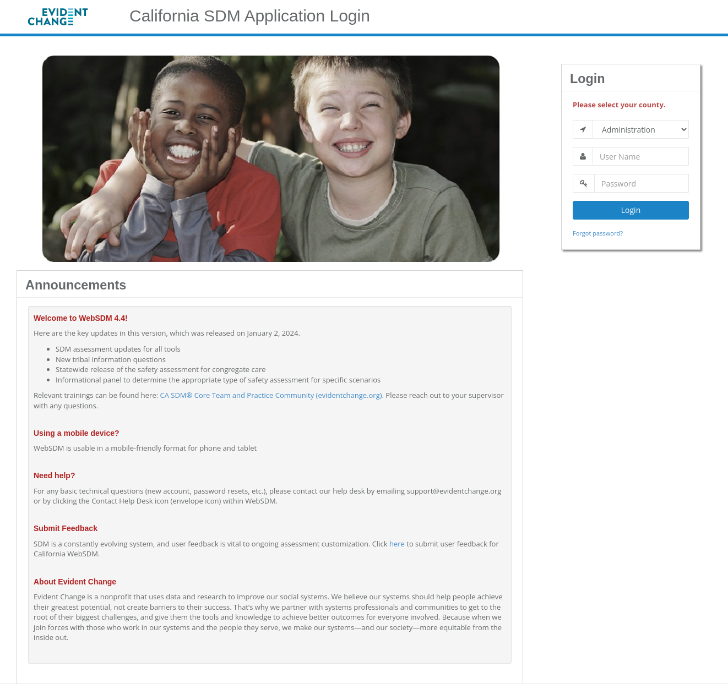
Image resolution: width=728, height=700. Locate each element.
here (397, 544)
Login (631, 210)
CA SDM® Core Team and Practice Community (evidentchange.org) (271, 395)
